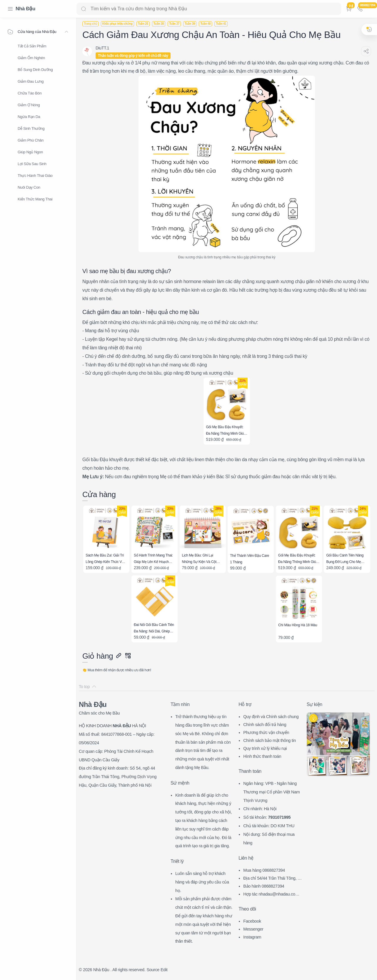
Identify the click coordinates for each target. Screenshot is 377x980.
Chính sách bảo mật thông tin (270, 740)
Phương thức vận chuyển (266, 732)
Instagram (252, 937)
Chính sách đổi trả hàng (265, 725)
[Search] (209, 9)
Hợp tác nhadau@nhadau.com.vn (272, 895)
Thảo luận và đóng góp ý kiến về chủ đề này (133, 56)
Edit (164, 970)
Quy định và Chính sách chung (271, 717)
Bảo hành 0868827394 (264, 886)
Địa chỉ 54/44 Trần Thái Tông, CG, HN (272, 879)
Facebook (252, 921)
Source (153, 970)
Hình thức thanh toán (262, 756)
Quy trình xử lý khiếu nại (265, 748)
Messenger (253, 929)
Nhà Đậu (25, 9)
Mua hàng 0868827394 (264, 870)
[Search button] (84, 9)
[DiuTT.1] (102, 48)
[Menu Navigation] (10, 9)
